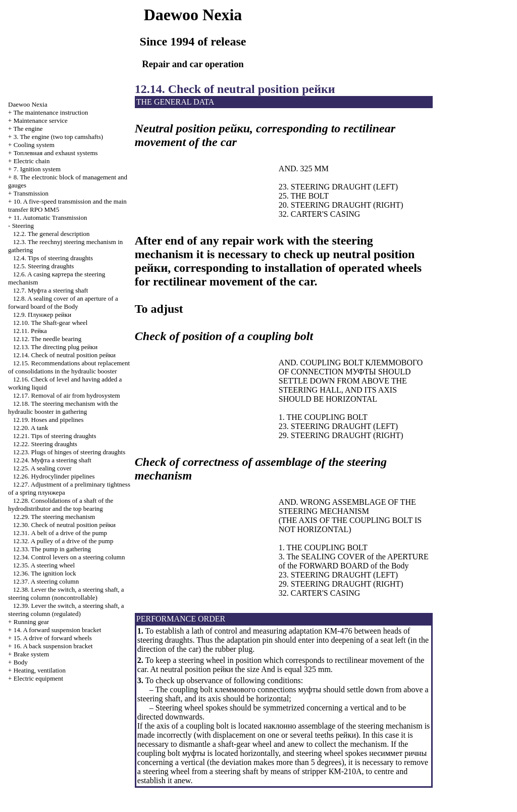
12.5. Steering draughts (44, 266)
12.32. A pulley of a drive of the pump (63, 541)
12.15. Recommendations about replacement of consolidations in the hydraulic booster (69, 367)
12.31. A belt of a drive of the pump (60, 533)
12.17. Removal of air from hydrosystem (67, 395)
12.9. (42, 315)
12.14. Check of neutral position (64, 355)
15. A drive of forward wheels (53, 638)
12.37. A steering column (46, 581)
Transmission (31, 193)
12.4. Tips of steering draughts (53, 258)
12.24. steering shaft (52, 460)
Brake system (31, 654)
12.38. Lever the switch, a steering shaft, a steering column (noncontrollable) (66, 593)
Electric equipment (39, 678)
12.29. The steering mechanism (54, 517)
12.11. (30, 331)
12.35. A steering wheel (44, 565)
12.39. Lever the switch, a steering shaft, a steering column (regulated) (66, 610)
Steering (23, 226)
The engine (28, 129)
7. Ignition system (37, 169)
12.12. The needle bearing (47, 339)
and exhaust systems (56, 153)
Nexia (28, 104)
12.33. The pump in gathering (52, 549)
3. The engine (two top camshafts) (58, 137)
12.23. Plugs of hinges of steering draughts (69, 452)
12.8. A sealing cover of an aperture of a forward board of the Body (63, 302)
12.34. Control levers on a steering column (69, 557)
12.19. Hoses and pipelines (48, 420)
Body (21, 662)
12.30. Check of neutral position (64, 525)
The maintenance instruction (50, 112)
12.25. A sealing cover (42, 468)
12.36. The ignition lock (45, 573)
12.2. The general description (51, 234)
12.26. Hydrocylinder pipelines (54, 476)
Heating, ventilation (40, 670)
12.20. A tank (31, 428)
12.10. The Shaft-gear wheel (50, 323)
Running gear (31, 622)
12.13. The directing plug (55, 347)
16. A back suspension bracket (53, 646)
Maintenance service (41, 121)
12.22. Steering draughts (45, 444)
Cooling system (34, 145)
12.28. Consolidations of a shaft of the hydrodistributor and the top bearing (61, 505)
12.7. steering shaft (51, 290)
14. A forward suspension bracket (58, 630)
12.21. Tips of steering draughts (55, 436)
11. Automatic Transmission (50, 218)
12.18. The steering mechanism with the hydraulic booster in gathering (63, 408)
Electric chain (32, 161)
